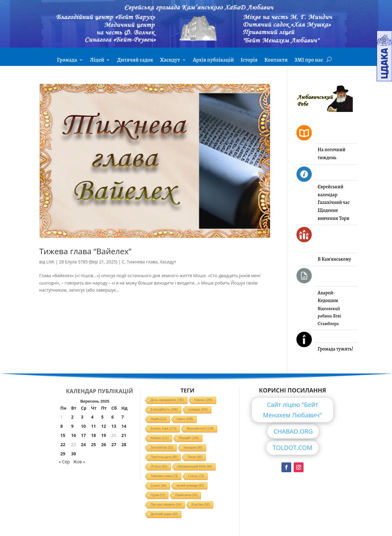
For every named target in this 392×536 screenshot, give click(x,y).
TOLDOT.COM (292, 448)
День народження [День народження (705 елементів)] (167, 400)
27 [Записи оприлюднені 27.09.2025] (114, 444)
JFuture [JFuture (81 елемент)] (159, 467)
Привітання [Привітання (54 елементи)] (186, 495)
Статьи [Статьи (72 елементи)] (196, 476)
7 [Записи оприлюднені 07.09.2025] (123, 417)
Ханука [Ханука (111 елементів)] (160, 438)
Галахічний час (334, 202)
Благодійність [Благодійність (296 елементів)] (164, 410)
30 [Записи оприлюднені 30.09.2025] (73, 454)
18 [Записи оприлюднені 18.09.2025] (93, 435)
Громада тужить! (335, 349)
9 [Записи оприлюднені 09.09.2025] (72, 426)
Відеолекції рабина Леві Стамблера (329, 316)
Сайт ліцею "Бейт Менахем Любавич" (293, 410)
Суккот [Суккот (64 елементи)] (159, 486)
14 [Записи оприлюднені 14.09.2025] (124, 426)
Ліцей (97, 61)
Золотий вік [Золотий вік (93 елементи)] (162, 448)
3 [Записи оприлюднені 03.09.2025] (82, 417)
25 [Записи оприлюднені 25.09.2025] (93, 444)
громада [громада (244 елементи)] (198, 410)
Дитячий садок (135, 61)
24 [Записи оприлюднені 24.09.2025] (83, 444)
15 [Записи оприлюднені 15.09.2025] (63, 435)
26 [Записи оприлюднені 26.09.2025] (104, 444)
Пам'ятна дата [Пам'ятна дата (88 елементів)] (164, 457)
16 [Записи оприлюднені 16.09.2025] (73, 435)
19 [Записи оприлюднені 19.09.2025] (104, 435)
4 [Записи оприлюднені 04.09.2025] (92, 417)
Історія (249, 61)
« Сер (64, 462)
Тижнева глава (142, 262)
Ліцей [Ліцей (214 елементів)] (159, 419)
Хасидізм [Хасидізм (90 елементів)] (193, 448)
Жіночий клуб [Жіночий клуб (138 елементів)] (200, 429)
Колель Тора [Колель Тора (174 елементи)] (164, 429)
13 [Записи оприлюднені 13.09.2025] (114, 426)
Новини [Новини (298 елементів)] (204, 400)
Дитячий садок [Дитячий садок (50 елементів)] (164, 514)
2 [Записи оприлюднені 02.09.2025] (72, 417)
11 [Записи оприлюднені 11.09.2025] (93, 426)
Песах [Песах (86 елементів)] (195, 457)
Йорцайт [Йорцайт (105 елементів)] (189, 438)
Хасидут (170, 61)
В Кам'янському (334, 259)
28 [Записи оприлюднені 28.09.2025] (124, 444)
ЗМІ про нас (309, 61)
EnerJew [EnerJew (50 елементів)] (201, 505)
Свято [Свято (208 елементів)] (185, 419)
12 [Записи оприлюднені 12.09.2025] (104, 426)
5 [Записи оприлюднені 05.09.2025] (102, 417)
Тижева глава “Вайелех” (85, 251)
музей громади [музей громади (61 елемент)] (190, 486)
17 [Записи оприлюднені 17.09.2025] (83, 435)
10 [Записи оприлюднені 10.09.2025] (83, 426)
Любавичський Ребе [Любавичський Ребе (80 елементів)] (195, 467)
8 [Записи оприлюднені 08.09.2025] (62, 426)
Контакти (276, 61)
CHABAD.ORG (293, 431)
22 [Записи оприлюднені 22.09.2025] (63, 444)
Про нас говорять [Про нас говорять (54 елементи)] (166, 505)
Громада (67, 61)
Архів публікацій (213, 61)
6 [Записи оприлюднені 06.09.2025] (113, 417)
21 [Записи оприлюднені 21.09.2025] (124, 435)
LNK (50, 262)
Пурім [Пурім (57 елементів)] (158, 495)
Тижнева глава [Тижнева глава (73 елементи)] (164, 476)
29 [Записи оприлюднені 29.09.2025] (63, 454)
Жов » (79, 462)
